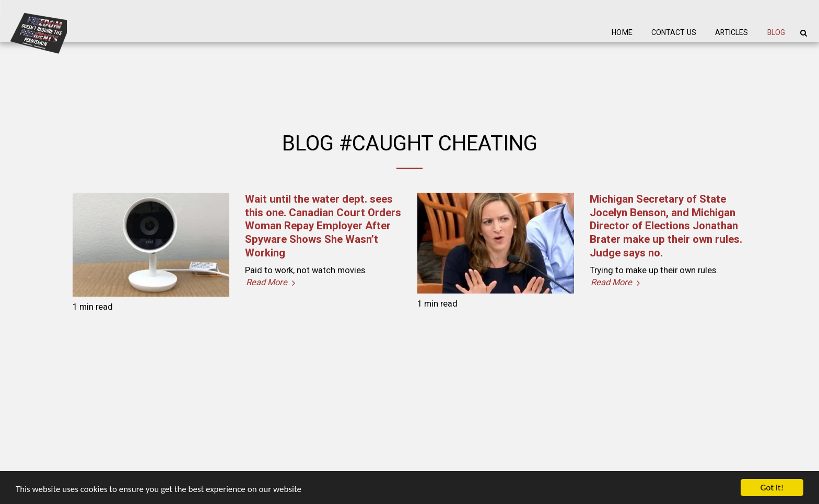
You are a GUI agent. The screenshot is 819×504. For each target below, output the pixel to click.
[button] (803, 33)
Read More (272, 283)
